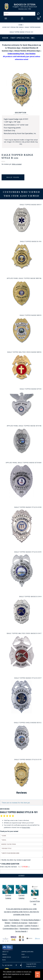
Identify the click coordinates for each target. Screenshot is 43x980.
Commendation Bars (10, 929)
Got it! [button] (38, 975)
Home (21, 25)
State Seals (33, 923)
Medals (7, 923)
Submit (22, 876)
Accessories (35, 929)
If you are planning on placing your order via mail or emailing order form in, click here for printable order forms (22, 912)
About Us (5, 952)
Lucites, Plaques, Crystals (14, 926)
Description (21, 113)
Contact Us (25, 957)
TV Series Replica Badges (30, 920)
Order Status (7, 957)
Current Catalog (8, 892)
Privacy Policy (26, 827)
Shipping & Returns (27, 952)
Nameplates (24, 929)
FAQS (23, 954)
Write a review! (17, 164)
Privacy (5, 954)
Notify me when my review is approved (16, 860)
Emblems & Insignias (19, 923)
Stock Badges (14, 920)
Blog (4, 960)
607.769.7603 (7, 965)
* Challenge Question (10, 864)
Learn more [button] (7, 977)
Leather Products (31, 926)
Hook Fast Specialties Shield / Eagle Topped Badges (21, 27)
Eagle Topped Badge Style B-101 (21, 32)
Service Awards (21, 931)
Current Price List (35, 895)
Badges (5, 920)
